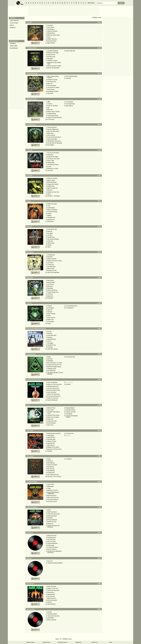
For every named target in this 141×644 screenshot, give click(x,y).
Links (110, 642)
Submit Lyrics (47, 642)
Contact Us (94, 642)
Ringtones (13, 28)
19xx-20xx (91, 3)
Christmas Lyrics (63, 642)
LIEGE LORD (13, 46)
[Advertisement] (64, 11)
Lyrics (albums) (14, 21)
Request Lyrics (31, 642)
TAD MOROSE (14, 48)
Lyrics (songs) (14, 23)
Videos (12, 25)
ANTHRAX (13, 43)
